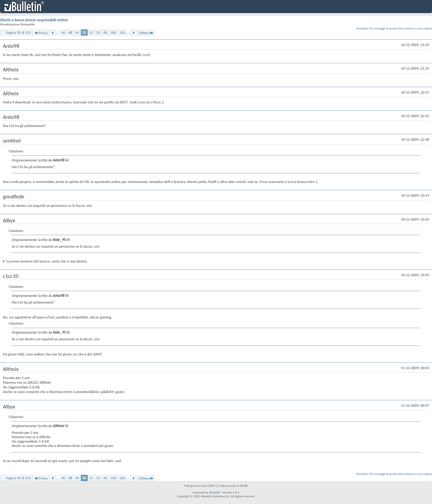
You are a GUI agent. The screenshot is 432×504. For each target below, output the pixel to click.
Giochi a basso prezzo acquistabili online (34, 20)
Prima (41, 33)
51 (91, 32)
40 (63, 32)
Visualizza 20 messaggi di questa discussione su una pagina (394, 28)
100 (113, 32)
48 (70, 32)
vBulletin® (215, 492)
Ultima (146, 33)
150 (122, 32)
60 (105, 32)
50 (84, 32)
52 (98, 32)
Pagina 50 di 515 (18, 32)
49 (77, 32)
